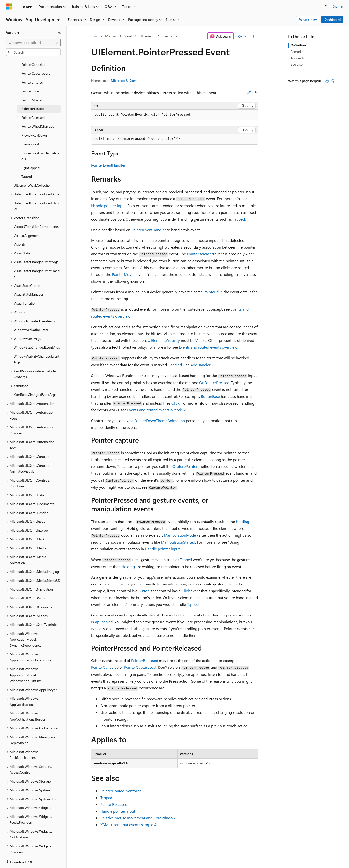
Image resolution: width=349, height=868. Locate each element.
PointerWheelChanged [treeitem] (38, 110)
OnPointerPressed (214, 382)
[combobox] (33, 43)
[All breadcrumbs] (95, 36)
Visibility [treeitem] (20, 227)
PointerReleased (200, 254)
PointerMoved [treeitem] (32, 83)
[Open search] (326, 7)
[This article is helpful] (327, 81)
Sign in (338, 6)
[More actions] (254, 36)
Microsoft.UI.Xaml (118, 36)
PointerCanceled (105, 667)
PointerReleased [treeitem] (33, 101)
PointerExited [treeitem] (31, 74)
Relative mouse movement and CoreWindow (138, 818)
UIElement (147, 36)
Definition (298, 45)
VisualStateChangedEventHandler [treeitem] (37, 257)
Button (144, 591)
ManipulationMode (180, 535)
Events (167, 36)
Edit (253, 92)
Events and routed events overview (208, 347)
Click (175, 403)
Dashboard (332, 19)
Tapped (239, 219)
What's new (308, 19)
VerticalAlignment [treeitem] (27, 219)
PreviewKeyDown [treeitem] (34, 119)
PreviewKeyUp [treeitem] (32, 127)
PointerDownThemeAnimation (160, 420)
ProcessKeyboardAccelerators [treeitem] (41, 139)
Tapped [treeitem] (27, 160)
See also (297, 64)
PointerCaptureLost (140, 667)
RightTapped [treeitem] (30, 151)
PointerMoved (124, 274)
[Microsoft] (9, 7)
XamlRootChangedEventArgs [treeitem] (35, 378)
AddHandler (201, 365)
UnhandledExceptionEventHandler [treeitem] (37, 189)
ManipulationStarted (178, 542)
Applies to (298, 58)
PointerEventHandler (108, 165)
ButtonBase (210, 396)
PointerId (211, 292)
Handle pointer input (108, 205)
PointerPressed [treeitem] (32, 92)
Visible (201, 340)
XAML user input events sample (127, 825)
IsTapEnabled (102, 622)
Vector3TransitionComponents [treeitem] (36, 210)
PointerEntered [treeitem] (32, 65)
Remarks (297, 51)
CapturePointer (185, 466)
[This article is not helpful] (333, 81)
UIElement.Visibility (164, 340)
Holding (242, 521)
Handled (175, 365)
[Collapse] (59, 32)
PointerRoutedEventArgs (121, 791)
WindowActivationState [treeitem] (31, 313)
